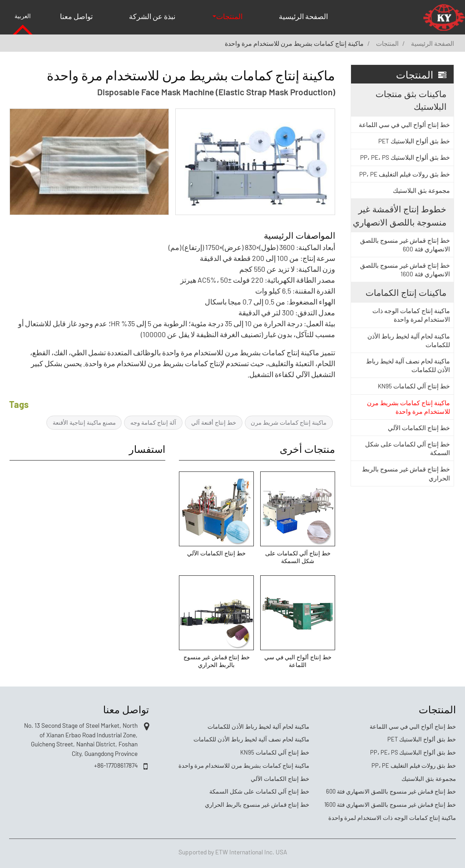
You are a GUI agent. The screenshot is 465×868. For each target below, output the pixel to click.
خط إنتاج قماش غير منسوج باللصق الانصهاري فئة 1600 (405, 270)
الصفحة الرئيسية (303, 16)
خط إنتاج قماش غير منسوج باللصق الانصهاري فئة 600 (405, 245)
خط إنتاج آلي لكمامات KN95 (414, 386)
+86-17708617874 (116, 765)
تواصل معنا (76, 16)
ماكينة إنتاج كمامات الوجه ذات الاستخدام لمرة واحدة (411, 315)
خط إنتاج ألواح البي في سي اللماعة (298, 661)
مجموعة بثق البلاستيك (421, 190)
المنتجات (387, 43)
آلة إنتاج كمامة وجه (153, 422)
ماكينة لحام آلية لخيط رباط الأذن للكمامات (409, 340)
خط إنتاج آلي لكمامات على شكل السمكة (298, 557)
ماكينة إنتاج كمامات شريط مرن (289, 422)
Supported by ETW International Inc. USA (233, 852)
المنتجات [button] (229, 16)
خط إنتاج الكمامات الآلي (216, 553)
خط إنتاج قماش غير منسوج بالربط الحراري (217, 661)
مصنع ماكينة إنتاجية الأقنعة (84, 422)
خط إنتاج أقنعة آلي (214, 422)
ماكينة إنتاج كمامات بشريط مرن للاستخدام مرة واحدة (408, 407)
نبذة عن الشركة (152, 16)
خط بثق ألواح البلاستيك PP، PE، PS (405, 157)
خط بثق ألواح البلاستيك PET (414, 141)
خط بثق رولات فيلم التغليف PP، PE (405, 174)
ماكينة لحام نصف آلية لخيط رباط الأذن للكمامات (408, 365)
